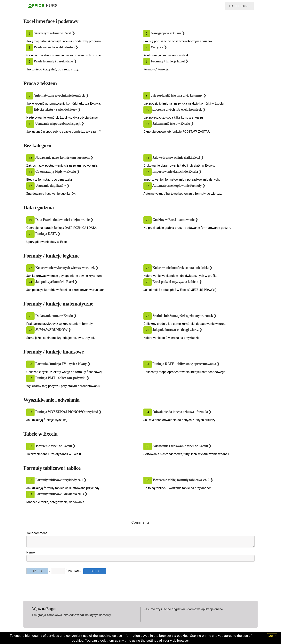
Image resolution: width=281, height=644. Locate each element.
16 (148, 172)
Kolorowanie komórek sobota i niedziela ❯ (182, 268)
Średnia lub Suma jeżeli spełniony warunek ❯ (185, 316)
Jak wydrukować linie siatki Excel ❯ (178, 157)
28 (30, 330)
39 (30, 494)
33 (30, 412)
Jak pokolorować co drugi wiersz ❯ (177, 330)
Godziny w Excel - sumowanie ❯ (175, 220)
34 (148, 412)
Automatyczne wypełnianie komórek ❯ (61, 95)
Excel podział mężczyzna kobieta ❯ (177, 282)
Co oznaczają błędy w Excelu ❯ (57, 171)
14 (148, 158)
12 (148, 124)
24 (30, 282)
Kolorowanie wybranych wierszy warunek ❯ (67, 268)
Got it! (272, 636)
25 (148, 282)
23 (148, 268)
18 (148, 186)
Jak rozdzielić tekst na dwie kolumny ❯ (178, 95)
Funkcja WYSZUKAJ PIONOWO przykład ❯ (68, 412)
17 (30, 186)
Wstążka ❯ (159, 47)
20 (148, 220)
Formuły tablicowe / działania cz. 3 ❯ (61, 494)
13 (30, 158)
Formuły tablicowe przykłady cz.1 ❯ (61, 480)
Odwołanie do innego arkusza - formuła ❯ (182, 412)
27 (148, 316)
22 (30, 268)
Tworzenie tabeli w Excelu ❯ (55, 446)
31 (148, 364)
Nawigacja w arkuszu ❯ (168, 33)
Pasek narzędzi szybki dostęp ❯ (56, 47)
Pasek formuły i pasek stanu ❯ (55, 61)
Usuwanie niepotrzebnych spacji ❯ (60, 123)
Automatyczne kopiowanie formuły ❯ (179, 186)
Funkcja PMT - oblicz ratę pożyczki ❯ (62, 378)
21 (30, 234)
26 (30, 316)
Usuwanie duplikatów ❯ (52, 186)
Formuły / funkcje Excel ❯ (169, 61)
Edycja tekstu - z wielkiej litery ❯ (57, 109)
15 (30, 172)
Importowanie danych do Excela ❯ (177, 171)
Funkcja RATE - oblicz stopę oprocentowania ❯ (186, 364)
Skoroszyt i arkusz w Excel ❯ (54, 33)
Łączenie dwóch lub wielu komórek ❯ (179, 109)
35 (30, 446)
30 (30, 364)
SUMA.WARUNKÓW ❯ (53, 330)
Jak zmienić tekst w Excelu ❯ (173, 123)
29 (148, 330)
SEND (95, 571)
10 (148, 110)
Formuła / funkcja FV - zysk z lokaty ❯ (63, 364)
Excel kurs (240, 6)
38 (148, 480)
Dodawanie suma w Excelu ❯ (56, 316)
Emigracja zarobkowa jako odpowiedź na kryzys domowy (72, 615)
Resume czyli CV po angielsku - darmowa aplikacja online (183, 609)
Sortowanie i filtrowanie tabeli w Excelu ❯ (182, 446)
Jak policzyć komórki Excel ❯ (56, 282)
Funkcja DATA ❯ (48, 234)
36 (148, 446)
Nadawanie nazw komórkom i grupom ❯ (64, 157)
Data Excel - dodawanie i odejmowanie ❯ (64, 220)
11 (30, 124)
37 (30, 480)
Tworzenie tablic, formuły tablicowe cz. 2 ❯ (183, 480)
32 (30, 378)
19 (30, 220)
